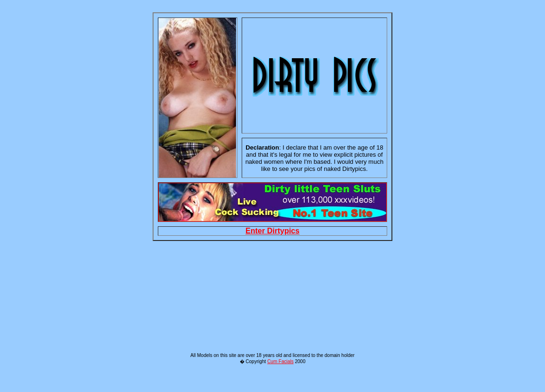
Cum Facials (281, 381)
